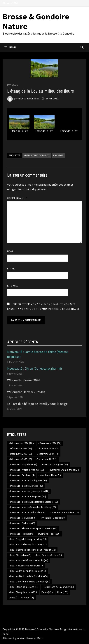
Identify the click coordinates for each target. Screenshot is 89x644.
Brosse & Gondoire (29, 99)
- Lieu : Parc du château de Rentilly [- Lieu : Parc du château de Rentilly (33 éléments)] (29, 560)
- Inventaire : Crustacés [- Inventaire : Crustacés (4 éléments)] (22, 475)
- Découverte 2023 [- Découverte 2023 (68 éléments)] (20, 454)
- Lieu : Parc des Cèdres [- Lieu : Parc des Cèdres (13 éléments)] (49, 555)
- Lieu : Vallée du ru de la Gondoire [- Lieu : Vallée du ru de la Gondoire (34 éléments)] (29, 576)
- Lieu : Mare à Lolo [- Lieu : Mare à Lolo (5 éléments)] (20, 555)
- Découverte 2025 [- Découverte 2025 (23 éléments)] (20, 459)
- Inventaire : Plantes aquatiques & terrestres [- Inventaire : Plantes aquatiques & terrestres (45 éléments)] (33, 528)
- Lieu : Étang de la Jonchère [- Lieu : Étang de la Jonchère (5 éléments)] (58, 587)
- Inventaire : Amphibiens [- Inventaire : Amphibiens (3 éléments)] (23, 465)
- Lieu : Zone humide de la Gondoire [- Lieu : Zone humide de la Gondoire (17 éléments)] (30, 582)
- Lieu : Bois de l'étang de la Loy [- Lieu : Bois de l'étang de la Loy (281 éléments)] (28, 544)
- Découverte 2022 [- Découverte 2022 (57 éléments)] (47, 449)
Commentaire (17, 198)
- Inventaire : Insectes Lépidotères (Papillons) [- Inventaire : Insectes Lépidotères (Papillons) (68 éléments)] (33, 502)
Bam (40, 638)
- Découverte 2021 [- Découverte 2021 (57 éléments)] (20, 449)
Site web (13, 286)
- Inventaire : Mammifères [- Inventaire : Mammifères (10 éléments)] (64, 512)
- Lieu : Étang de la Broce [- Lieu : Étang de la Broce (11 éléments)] (24, 587)
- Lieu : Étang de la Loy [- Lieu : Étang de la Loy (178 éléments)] (23, 592)
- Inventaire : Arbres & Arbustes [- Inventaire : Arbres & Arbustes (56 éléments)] (26, 470)
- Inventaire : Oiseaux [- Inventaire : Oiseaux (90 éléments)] (53, 518)
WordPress (27, 638)
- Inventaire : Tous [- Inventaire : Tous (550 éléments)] (49, 534)
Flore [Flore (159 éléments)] (63, 592)
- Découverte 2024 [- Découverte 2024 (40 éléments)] (47, 454)
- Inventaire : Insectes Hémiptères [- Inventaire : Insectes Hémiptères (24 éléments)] (27, 497)
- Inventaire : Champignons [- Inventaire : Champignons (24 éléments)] (64, 470)
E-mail (12, 269)
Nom (11, 251)
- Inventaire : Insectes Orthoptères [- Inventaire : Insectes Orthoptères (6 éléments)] (27, 512)
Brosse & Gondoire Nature (36, 21)
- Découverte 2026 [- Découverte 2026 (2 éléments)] (47, 459)
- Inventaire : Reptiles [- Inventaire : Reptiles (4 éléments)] (21, 534)
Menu (10, 47)
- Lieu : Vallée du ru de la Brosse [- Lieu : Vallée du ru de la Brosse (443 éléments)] (28, 571)
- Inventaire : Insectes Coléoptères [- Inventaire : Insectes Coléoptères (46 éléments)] (28, 481)
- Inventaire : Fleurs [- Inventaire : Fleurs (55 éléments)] (50, 475)
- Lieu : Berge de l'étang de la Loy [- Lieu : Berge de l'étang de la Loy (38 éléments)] (28, 539)
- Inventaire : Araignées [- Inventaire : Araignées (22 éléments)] (54, 465)
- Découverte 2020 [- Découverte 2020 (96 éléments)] (50, 443)
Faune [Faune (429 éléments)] (47, 592)
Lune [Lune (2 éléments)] (13, 598)
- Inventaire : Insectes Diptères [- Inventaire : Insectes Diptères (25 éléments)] (26, 486)
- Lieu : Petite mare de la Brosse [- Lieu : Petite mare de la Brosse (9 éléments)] (26, 566)
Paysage (12, 85)
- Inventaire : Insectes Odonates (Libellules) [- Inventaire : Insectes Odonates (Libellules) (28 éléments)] (32, 507)
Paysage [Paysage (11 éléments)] (27, 598)
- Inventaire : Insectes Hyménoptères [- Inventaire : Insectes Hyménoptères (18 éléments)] (29, 491)
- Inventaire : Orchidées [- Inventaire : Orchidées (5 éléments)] (22, 523)
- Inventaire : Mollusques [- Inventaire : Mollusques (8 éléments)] (23, 518)
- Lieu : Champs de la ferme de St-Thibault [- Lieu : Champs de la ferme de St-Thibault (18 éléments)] (32, 550)
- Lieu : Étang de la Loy (37, 155)
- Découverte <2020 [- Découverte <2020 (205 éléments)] (22, 443)
